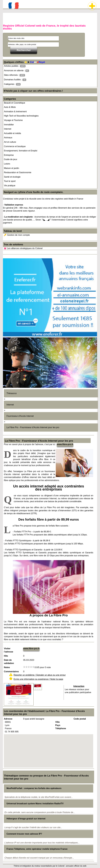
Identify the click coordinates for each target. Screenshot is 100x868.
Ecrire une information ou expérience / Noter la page (38, 679)
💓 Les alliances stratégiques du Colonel (23, 248)
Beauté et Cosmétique (14, 103)
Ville (57, 722)
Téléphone (61, 728)
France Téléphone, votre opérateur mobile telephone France (37, 849)
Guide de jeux (10, 159)
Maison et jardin (11, 168)
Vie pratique (10, 186)
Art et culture (10, 142)
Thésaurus (12, 393)
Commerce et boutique (15, 146)
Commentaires (11, 672)
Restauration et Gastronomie (18, 172)
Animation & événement (15, 112)
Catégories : (12, 84)
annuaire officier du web (76, 866)
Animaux (8, 138)
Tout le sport (10, 181)
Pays (58, 725)
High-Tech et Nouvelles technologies (21, 116)
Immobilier (9, 125)
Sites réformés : (14, 75)
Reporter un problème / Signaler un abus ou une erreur (40, 675)
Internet (7, 129)
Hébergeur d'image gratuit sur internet (26, 819)
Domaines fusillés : (15, 80)
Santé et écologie (12, 177)
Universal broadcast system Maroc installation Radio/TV (35, 804)
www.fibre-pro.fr (65, 444)
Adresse (8, 719)
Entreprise (9, 155)
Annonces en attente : (16, 71)
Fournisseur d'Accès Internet (20, 416)
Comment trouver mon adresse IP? (24, 834)
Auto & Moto (10, 107)
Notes (7, 667)
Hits (6, 656)
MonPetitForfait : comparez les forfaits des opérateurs (34, 788)
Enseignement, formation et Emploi (21, 151)
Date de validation (9, 662)
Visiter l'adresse (8, 650)
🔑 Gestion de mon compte (17, 235)
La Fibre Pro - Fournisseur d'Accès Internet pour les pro (33, 427)
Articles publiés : (15, 66)
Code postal (80, 719)
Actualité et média (12, 133)
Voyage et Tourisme (13, 120)
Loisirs (7, 164)
